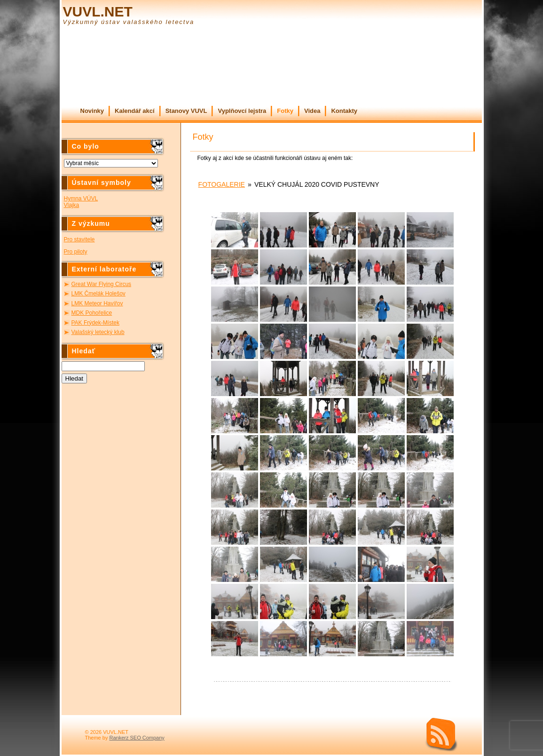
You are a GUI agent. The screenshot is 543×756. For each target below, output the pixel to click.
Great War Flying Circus (102, 284)
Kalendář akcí (135, 111)
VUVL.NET (98, 12)
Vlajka (72, 205)
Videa (312, 111)
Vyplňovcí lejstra (242, 111)
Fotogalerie (222, 184)
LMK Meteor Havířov (97, 303)
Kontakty (344, 111)
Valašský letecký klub (98, 332)
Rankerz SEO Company (137, 738)
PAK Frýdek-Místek (95, 323)
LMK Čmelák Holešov (98, 294)
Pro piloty (76, 252)
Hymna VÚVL (81, 199)
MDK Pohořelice (92, 313)
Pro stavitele (79, 239)
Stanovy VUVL (186, 111)
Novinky (92, 111)
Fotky (285, 111)
